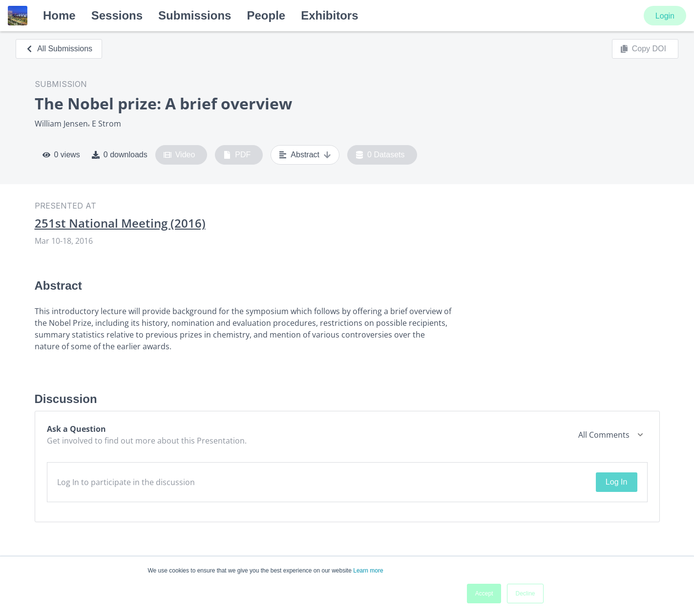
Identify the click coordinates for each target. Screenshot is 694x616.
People (266, 15)
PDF (237, 155)
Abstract (305, 155)
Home (59, 15)
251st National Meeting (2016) (120, 223)
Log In (616, 482)
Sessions (117, 15)
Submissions (195, 15)
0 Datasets (380, 155)
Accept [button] (484, 594)
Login (665, 16)
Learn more (368, 571)
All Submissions (59, 49)
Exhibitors (329, 15)
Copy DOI (643, 49)
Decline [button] (525, 594)
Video (179, 155)
